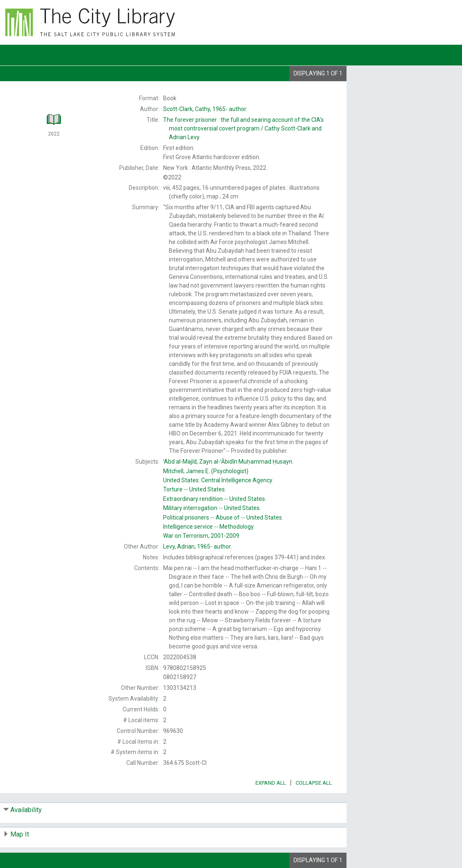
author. (205, 109)
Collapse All (314, 783)
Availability (26, 810)
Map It (20, 834)
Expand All (271, 783)
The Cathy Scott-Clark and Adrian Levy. (243, 128)
